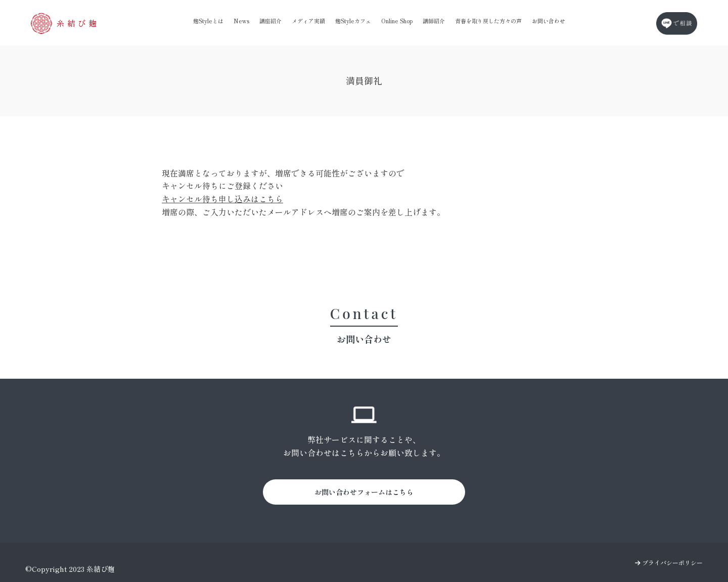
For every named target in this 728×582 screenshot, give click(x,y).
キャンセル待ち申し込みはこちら (222, 199)
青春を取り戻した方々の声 (488, 21)
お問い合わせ (549, 21)
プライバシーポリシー (669, 563)
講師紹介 (434, 21)
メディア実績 (308, 21)
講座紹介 (270, 21)
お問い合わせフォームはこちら (364, 492)
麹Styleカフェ (353, 21)
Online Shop (397, 21)
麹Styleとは (208, 21)
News (241, 21)
